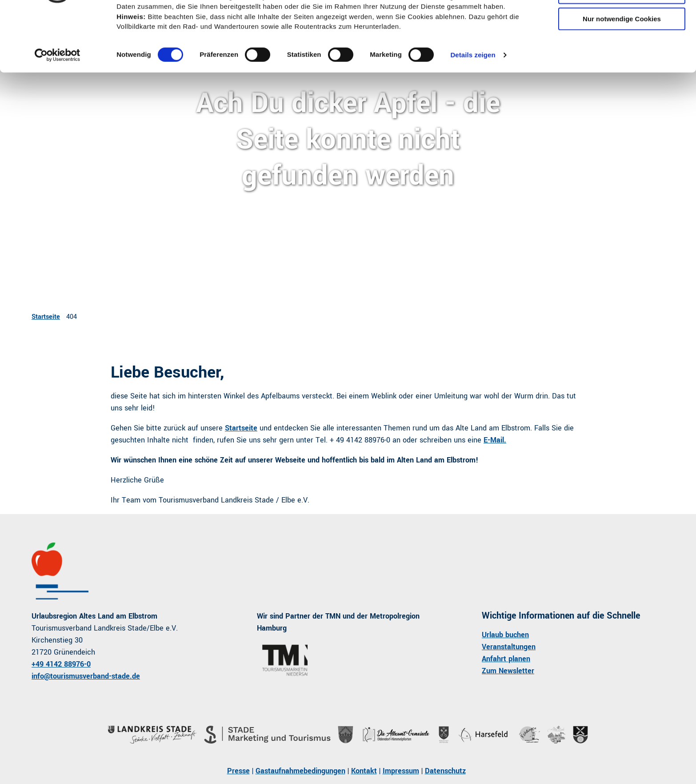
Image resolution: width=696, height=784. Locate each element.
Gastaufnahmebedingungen (300, 771)
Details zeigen (473, 111)
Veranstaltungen (509, 647)
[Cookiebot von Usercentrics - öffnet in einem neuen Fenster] (58, 111)
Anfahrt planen (506, 659)
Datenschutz (445, 771)
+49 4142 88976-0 (61, 664)
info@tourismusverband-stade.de (86, 676)
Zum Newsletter (508, 671)
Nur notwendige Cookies (622, 74)
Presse (238, 771)
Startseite (46, 317)
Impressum (401, 771)
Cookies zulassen (622, 22)
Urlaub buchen (505, 635)
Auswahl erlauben (622, 48)
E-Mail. (495, 440)
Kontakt (364, 771)
